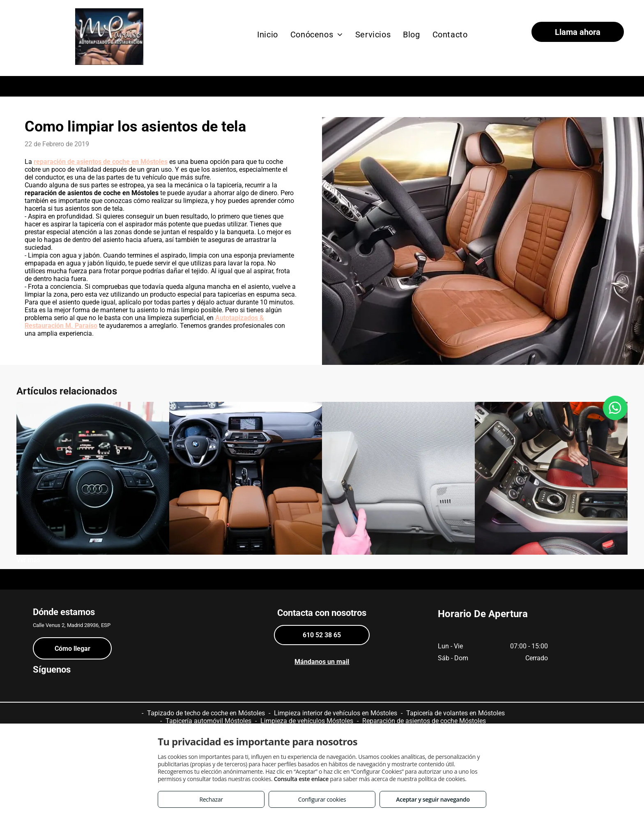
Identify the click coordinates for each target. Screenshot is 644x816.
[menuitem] (268, 35)
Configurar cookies (322, 799)
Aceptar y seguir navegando (433, 799)
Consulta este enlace (301, 779)
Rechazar (211, 799)
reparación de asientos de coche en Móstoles (101, 162)
